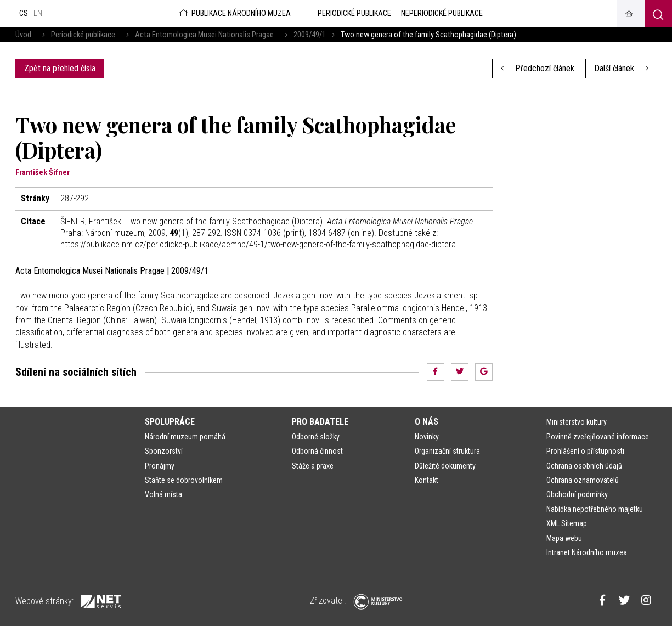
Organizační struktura (447, 451)
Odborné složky (316, 437)
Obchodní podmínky (577, 494)
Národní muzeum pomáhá (185, 437)
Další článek (621, 68)
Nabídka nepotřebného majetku (595, 509)
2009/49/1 (310, 35)
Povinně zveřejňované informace (598, 437)
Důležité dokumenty (445, 466)
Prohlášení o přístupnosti (585, 451)
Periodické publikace (83, 35)
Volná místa (163, 494)
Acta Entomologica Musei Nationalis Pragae (204, 35)
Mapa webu (564, 538)
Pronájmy (160, 466)
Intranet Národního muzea (587, 552)
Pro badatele (320, 422)
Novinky (427, 437)
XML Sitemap (567, 523)
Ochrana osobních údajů (584, 466)
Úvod (23, 35)
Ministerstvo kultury (577, 422)
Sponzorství (164, 451)
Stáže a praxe (313, 466)
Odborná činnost (317, 451)
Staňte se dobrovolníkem (184, 480)
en (38, 13)
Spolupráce (170, 422)
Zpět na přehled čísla (60, 68)
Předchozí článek (538, 68)
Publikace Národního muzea (234, 13)
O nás (427, 422)
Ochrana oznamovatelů (583, 480)
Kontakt (427, 480)
